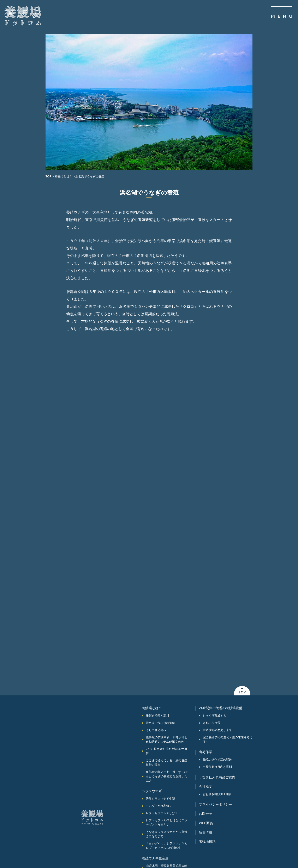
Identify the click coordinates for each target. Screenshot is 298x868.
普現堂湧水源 (155, 772)
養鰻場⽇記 (207, 736)
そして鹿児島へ (156, 624)
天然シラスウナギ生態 (160, 693)
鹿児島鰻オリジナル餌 (160, 793)
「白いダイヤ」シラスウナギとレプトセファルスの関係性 (167, 740)
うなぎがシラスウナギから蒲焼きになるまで (167, 728)
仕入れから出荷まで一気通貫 (165, 779)
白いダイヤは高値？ (159, 700)
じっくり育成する (214, 610)
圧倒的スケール (156, 786)
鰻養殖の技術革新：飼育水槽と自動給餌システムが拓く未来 (167, 634)
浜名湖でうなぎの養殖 (160, 617)
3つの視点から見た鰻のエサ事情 (167, 645)
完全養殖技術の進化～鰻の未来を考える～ (228, 634)
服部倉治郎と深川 (157, 610)
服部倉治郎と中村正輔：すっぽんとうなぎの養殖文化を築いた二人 (167, 671)
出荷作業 (205, 646)
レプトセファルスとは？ (162, 707)
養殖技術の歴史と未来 (217, 624)
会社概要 (205, 681)
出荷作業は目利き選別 (217, 661)
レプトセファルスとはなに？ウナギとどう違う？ (167, 717)
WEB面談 (206, 717)
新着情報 (205, 727)
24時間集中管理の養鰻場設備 (221, 602)
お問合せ (205, 708)
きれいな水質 (211, 617)
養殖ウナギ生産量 (155, 752)
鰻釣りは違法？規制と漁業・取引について (167, 821)
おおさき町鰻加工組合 (217, 688)
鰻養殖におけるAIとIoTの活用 (165, 812)
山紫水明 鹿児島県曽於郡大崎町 (167, 762)
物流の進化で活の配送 (217, 654)
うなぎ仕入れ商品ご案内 (217, 671)
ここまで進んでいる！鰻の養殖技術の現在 (167, 657)
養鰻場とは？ (152, 602)
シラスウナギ (152, 685)
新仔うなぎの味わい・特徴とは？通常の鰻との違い (167, 803)
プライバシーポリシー (215, 699)
